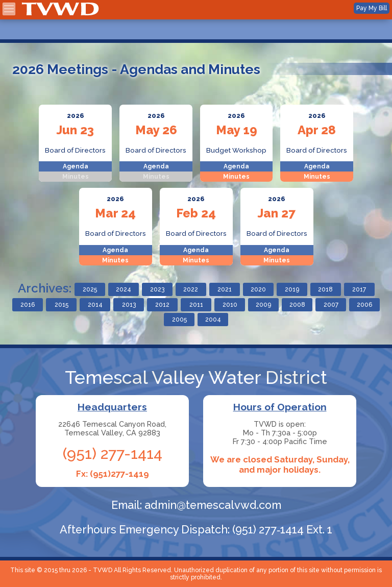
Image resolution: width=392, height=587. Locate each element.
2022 (191, 289)
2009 (263, 305)
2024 (124, 289)
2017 (359, 289)
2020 (258, 289)
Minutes (236, 177)
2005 (179, 320)
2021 (225, 289)
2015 (62, 305)
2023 (157, 289)
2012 (162, 305)
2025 (90, 289)
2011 (196, 305)
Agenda (76, 166)
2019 (292, 289)
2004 (213, 320)
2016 (28, 305)
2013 (129, 305)
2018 (325, 289)
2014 (95, 305)
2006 (364, 305)
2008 (297, 305)
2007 (331, 305)
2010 (230, 305)
